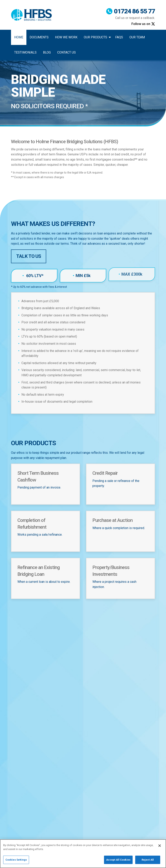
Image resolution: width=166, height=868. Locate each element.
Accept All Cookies (118, 862)
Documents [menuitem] (39, 37)
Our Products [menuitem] (95, 37)
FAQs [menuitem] (119, 37)
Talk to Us (29, 256)
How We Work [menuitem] (66, 37)
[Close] (160, 848)
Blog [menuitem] (47, 52)
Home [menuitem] (19, 37)
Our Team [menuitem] (137, 37)
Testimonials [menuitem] (25, 52)
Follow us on (143, 24)
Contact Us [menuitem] (66, 52)
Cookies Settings (16, 862)
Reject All (148, 862)
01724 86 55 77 (130, 11)
